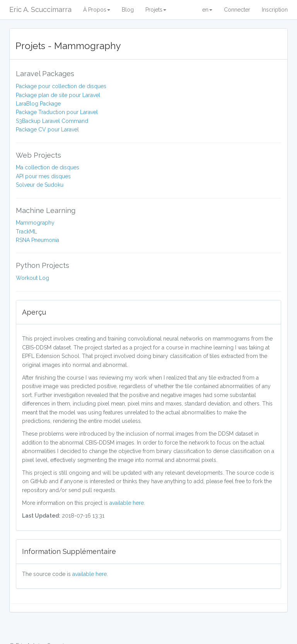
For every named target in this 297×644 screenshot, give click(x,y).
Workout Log (32, 278)
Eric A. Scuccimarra (40, 9)
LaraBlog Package (38, 104)
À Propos (97, 10)
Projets (156, 10)
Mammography (35, 223)
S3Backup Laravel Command (52, 121)
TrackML (26, 232)
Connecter (237, 10)
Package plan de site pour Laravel (58, 95)
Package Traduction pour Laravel (57, 112)
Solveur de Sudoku (40, 185)
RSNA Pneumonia (38, 240)
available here (127, 503)
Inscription (275, 10)
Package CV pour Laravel (47, 129)
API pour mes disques (43, 176)
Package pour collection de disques (61, 86)
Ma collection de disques (48, 167)
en (207, 10)
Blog (128, 10)
